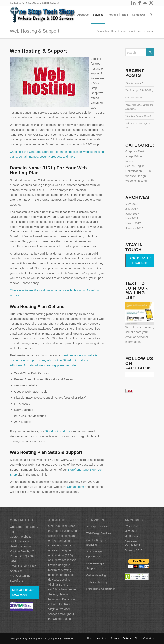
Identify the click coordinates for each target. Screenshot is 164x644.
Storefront (31, 365)
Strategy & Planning (98, 527)
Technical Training (97, 582)
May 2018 (132, 204)
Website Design (136, 176)
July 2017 (132, 209)
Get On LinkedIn (134, 98)
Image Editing (134, 156)
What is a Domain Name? (138, 116)
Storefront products (58, 431)
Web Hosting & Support (35, 31)
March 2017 (133, 223)
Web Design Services (98, 533)
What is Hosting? (134, 83)
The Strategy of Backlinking (139, 90)
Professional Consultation (101, 589)
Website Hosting (136, 181)
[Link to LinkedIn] (133, 3)
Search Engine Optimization (95, 554)
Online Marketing (96, 575)
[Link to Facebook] (139, 3)
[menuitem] (69, 15)
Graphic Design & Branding (96, 542)
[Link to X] (151, 3)
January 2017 (134, 228)
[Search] (151, 15)
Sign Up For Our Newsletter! (140, 260)
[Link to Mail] (145, 3)
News (129, 161)
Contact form (76, 487)
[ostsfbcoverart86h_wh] (43, 15)
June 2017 (132, 214)
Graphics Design (136, 151)
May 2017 (132, 218)
